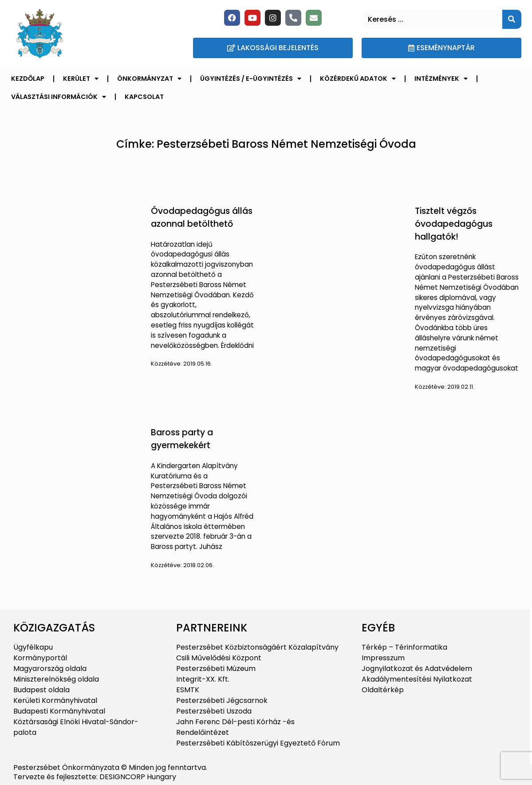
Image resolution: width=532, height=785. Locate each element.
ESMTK (188, 690)
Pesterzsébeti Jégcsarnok (222, 700)
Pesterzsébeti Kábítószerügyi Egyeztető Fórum (258, 743)
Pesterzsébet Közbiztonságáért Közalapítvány (257, 647)
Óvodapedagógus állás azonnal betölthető (202, 217)
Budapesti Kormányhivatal (59, 711)
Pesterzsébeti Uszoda (214, 711)
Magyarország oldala (50, 669)
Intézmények (441, 79)
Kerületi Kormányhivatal (55, 700)
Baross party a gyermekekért (182, 439)
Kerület (81, 79)
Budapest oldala (41, 690)
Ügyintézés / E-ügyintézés (251, 79)
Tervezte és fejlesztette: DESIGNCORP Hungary (95, 777)
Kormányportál (40, 658)
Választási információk (59, 97)
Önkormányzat (149, 79)
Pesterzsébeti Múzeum (216, 669)
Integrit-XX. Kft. (203, 679)
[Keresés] (512, 19)
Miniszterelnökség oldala (56, 679)
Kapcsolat (144, 97)
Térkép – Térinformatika (404, 647)
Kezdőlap (28, 79)
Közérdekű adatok (358, 79)
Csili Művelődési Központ (219, 658)
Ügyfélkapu (33, 647)
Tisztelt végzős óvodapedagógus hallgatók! (454, 224)
